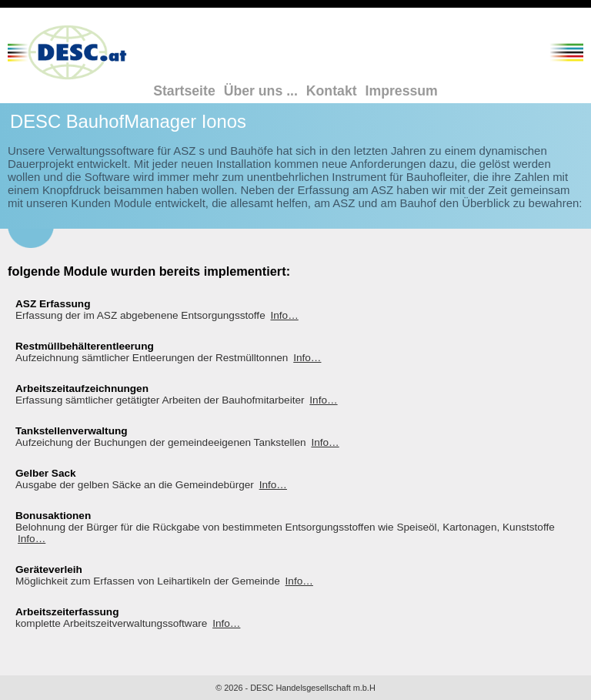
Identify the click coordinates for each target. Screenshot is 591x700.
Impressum (402, 91)
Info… (284, 315)
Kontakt (332, 91)
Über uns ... (261, 91)
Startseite (184, 91)
